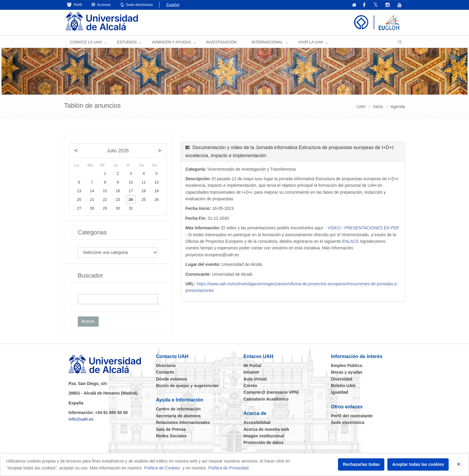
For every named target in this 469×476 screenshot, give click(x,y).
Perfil (74, 5)
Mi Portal (252, 366)
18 (144, 191)
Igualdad (340, 392)
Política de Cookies (162, 468)
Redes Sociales (172, 436)
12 (156, 182)
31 (131, 208)
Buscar (88, 321)
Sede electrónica (137, 5)
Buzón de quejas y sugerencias (187, 386)
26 (156, 200)
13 (79, 191)
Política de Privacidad (229, 468)
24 (131, 200)
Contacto (165, 372)
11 (144, 182)
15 (105, 191)
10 (131, 182)
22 (105, 200)
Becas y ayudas (347, 372)
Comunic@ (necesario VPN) (271, 392)
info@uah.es (81, 419)
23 (118, 200)
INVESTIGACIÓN (221, 42)
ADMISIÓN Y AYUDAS (171, 42)
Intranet (251, 372)
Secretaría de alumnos (178, 416)
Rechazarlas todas (361, 464)
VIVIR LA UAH (310, 42)
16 (118, 191)
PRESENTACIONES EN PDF (372, 228)
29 (105, 208)
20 (79, 200)
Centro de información (178, 409)
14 (92, 191)
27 (79, 208)
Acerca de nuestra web (266, 429)
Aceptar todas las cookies (418, 464)
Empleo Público (347, 366)
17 (131, 191)
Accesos (101, 5)
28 (92, 208)
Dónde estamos (172, 379)
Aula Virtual (255, 379)
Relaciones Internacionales (183, 422)
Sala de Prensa (171, 429)
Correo (250, 386)
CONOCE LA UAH (86, 42)
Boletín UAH (343, 386)
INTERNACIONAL (267, 42)
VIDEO (334, 228)
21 (92, 200)
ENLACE (351, 241)
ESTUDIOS (127, 42)
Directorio (166, 366)
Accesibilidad (257, 422)
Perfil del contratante (352, 416)
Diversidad (342, 379)
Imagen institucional (264, 436)
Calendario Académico (266, 399)
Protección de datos (264, 442)
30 (118, 208)
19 (156, 191)
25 (144, 200)
